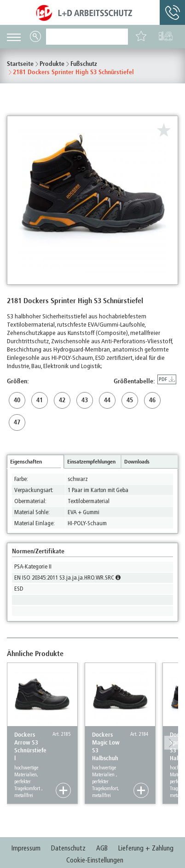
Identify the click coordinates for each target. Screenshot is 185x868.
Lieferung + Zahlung (146, 848)
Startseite (20, 64)
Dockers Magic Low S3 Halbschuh (106, 746)
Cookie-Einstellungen (95, 860)
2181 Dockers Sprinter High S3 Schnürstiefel (73, 72)
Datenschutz (68, 848)
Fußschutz (84, 64)
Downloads (137, 462)
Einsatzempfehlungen (91, 462)
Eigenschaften (26, 462)
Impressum (26, 848)
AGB (102, 848)
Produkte (52, 64)
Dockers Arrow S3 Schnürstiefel (30, 746)
